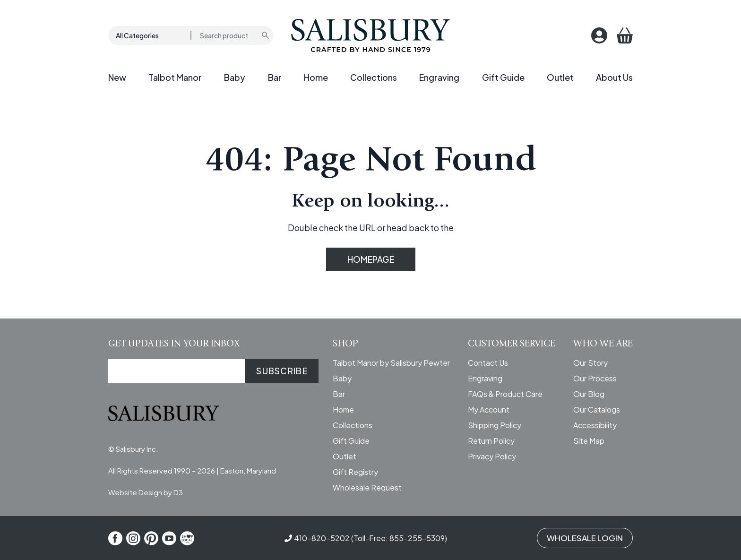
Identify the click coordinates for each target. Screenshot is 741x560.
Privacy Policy (492, 456)
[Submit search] (266, 35)
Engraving (439, 77)
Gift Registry (355, 472)
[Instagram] (133, 538)
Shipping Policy (495, 425)
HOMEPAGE (371, 259)
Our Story (590, 363)
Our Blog (589, 394)
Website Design (135, 492)
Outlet (560, 77)
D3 (178, 492)
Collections (374, 77)
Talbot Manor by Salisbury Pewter (391, 363)
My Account (489, 409)
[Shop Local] (187, 538)
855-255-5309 (417, 538)
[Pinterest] (151, 538)
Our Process (595, 378)
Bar (275, 77)
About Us (614, 77)
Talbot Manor (175, 77)
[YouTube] (169, 538)
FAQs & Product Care (505, 394)
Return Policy (491, 441)
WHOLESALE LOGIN (585, 538)
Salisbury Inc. (137, 449)
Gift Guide (503, 77)
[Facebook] (115, 538)
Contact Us (488, 363)
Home (316, 77)
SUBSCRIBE (282, 371)
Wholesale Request (367, 487)
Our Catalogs (597, 409)
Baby (235, 77)
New (117, 77)
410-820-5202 (322, 538)
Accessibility (595, 425)
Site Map (589, 441)
